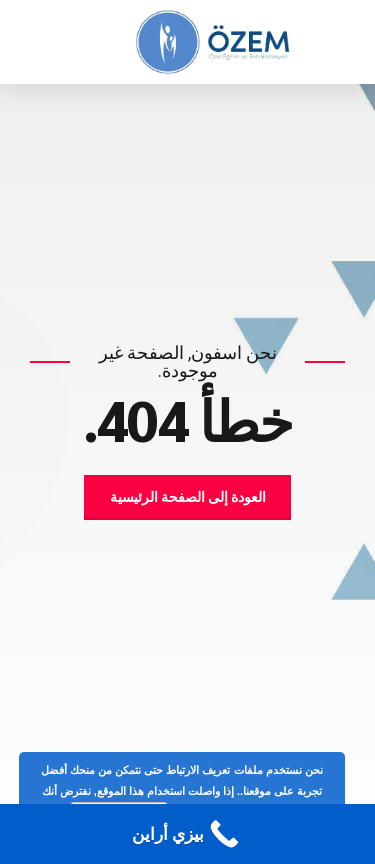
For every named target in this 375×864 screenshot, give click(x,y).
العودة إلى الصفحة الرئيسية (188, 497)
